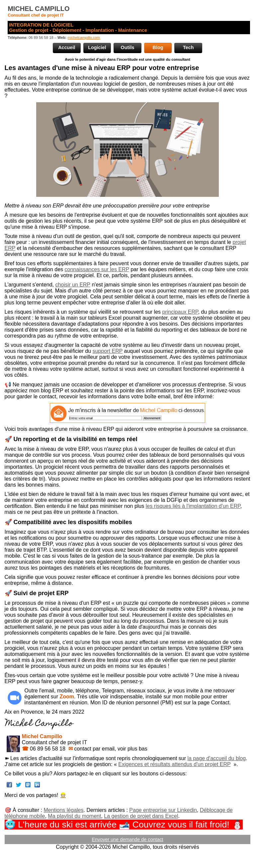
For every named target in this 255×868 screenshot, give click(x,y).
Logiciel (97, 47)
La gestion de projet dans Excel (141, 816)
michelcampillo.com (84, 38)
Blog (158, 47)
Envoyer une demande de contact (127, 839)
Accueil (67, 47)
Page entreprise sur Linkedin (163, 810)
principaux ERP (180, 312)
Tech (188, 47)
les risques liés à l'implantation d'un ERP (193, 506)
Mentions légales (63, 810)
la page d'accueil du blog (217, 758)
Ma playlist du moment (74, 816)
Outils (128, 47)
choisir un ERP (73, 285)
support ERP (108, 351)
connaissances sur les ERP (97, 269)
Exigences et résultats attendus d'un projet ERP (174, 764)
